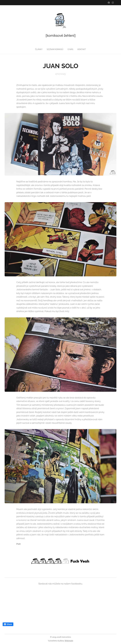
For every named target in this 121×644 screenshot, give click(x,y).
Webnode (69, 641)
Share (8, 624)
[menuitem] (39, 49)
